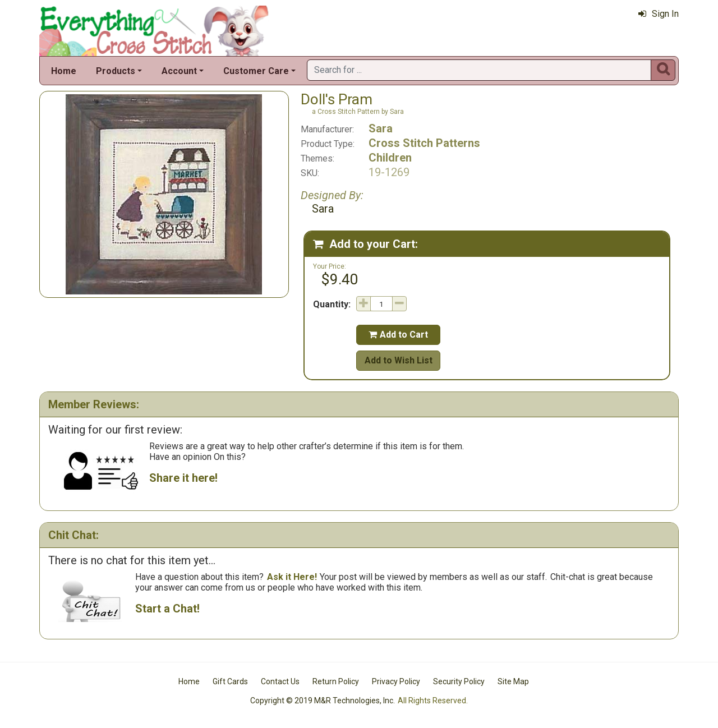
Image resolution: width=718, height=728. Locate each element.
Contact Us (280, 681)
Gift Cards (230, 681)
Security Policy (459, 681)
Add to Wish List (399, 360)
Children (390, 158)
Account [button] (179, 71)
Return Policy (336, 681)
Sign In (659, 14)
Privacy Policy (396, 681)
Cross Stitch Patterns (424, 143)
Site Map (513, 681)
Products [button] (116, 71)
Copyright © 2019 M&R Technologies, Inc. (323, 701)
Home (64, 71)
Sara (381, 128)
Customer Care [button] (256, 71)
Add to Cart (398, 335)
